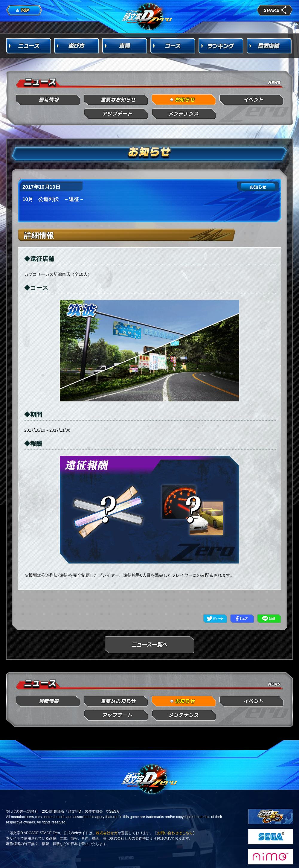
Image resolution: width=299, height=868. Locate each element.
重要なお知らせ (116, 100)
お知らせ (184, 100)
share (275, 10)
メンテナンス (184, 114)
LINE (269, 619)
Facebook (242, 619)
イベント (252, 100)
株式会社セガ (107, 833)
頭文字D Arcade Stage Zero (147, 16)
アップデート (116, 114)
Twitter (215, 619)
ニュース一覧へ (149, 645)
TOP (24, 10)
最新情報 (48, 100)
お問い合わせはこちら (175, 833)
